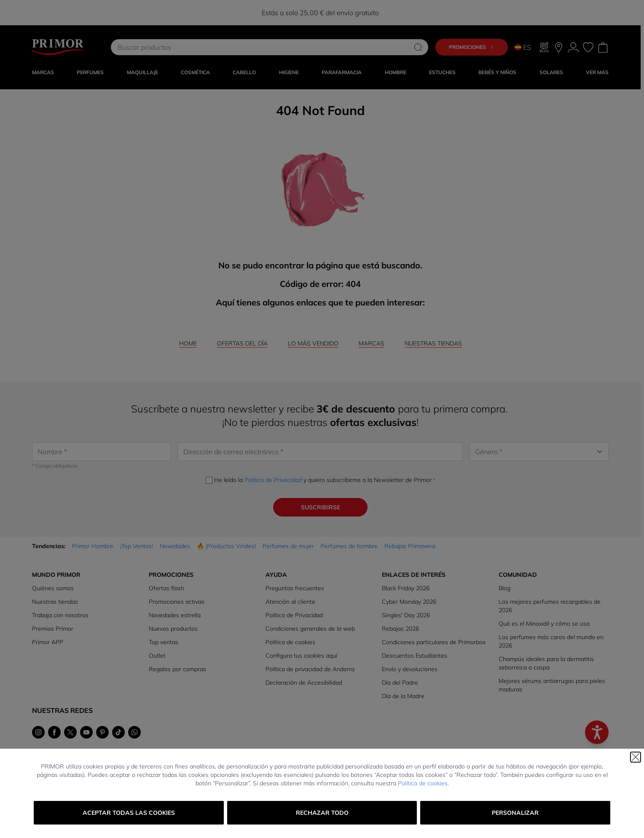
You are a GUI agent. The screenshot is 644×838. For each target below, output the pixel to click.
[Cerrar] (636, 757)
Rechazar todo (322, 813)
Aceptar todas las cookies (129, 813)
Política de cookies (423, 783)
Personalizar (515, 813)
